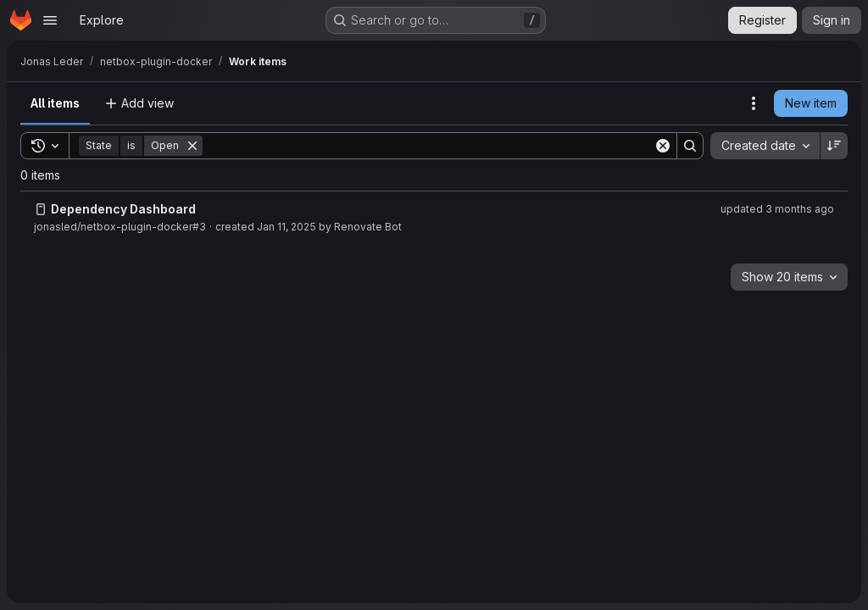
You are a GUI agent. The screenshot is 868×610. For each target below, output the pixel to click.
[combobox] (765, 146)
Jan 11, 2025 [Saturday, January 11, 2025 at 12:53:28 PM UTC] (287, 227)
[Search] (428, 146)
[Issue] (41, 209)
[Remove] (192, 146)
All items (55, 103)
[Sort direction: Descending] (834, 146)
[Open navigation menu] (50, 20)
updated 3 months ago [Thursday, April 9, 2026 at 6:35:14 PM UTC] (777, 209)
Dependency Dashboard (123, 209)
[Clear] (663, 146)
